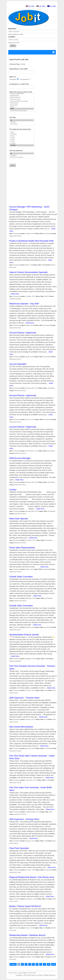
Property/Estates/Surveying (22, 101)
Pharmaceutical (22, 99)
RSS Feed (32, 973)
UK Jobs (42, 6)
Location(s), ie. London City (19, 84)
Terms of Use (13, 973)
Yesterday (22, 134)
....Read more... (15, 294)
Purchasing (22, 105)
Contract (22, 122)
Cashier (13, 490)
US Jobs (31, 6)
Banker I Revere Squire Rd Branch (25, 906)
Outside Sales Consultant (21, 577)
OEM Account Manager (20, 458)
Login (20, 973)
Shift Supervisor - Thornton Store (24, 698)
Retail (22, 107)
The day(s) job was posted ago (20, 129)
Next (54, 964)
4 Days (22, 140)
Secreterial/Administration (22, 111)
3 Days (22, 138)
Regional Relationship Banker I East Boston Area (32, 877)
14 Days (22, 144)
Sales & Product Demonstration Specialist (28, 272)
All (22, 120)
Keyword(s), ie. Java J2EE (18, 69)
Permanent (22, 124)
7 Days (22, 142)
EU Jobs (53, 6)
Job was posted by (16, 151)
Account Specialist (18, 364)
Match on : (13, 77)
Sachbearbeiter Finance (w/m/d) (24, 635)
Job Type (13, 117)
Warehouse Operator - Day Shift (24, 304)
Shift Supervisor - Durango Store (24, 819)
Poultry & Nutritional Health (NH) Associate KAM (31, 241)
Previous (13, 964)
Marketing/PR (22, 96)
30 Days (22, 145)
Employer (22, 155)
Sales (22, 109)
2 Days (22, 136)
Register (25, 973)
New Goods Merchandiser (21, 727)
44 (49, 964)
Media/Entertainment (22, 94)
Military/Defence (22, 97)
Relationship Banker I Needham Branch (27, 935)
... (44, 964)
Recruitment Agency (22, 157)
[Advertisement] (33, 190)
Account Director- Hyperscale (23, 333)
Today (22, 132)
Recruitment (22, 103)
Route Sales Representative (22, 548)
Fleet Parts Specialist (19, 848)
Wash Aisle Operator (19, 519)
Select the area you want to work (21, 92)
